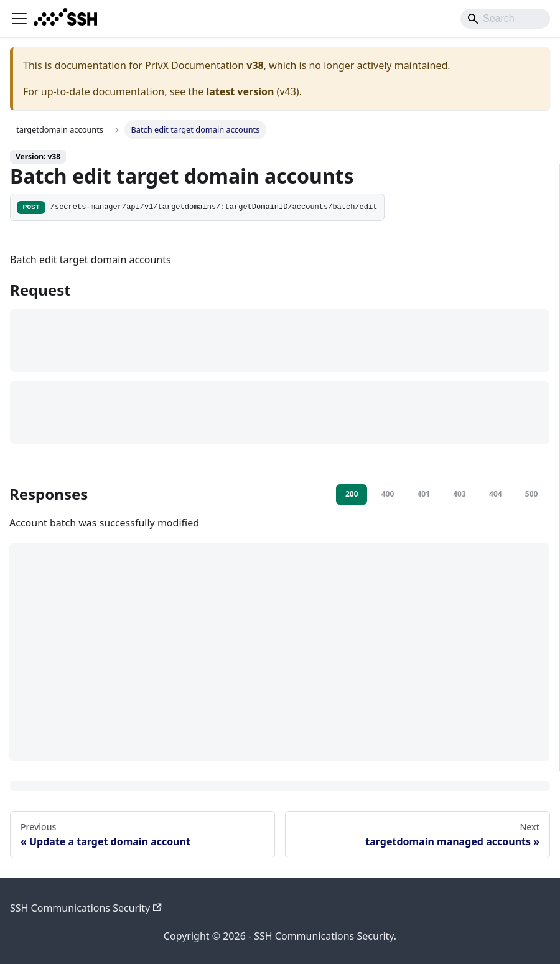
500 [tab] (532, 494)
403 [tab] (460, 494)
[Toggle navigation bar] (19, 19)
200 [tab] (352, 494)
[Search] (505, 19)
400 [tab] (388, 494)
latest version (240, 91)
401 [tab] (423, 494)
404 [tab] (496, 494)
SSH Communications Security (86, 908)
